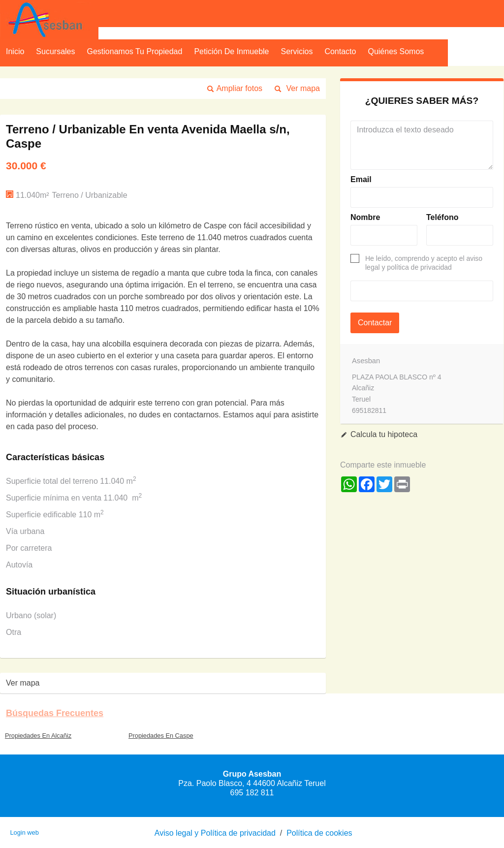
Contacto (340, 51)
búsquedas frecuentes (55, 713)
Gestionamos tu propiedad (135, 51)
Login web (24, 832)
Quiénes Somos (396, 51)
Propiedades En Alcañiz (38, 736)
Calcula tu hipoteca (384, 434)
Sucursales (55, 51)
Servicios (297, 51)
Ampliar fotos (239, 88)
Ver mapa (303, 88)
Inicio (15, 51)
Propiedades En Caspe (161, 736)
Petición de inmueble (231, 51)
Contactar (375, 323)
